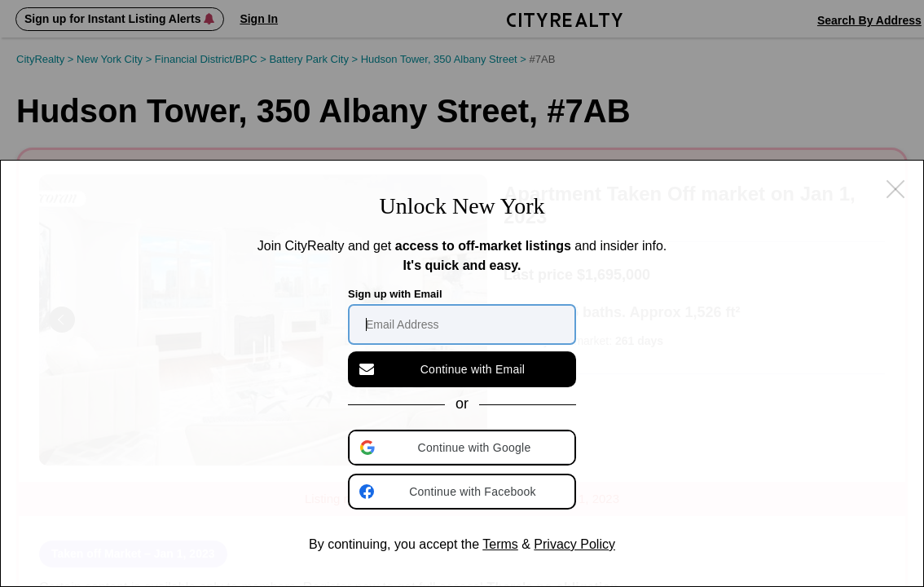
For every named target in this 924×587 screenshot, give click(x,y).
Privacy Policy (574, 544)
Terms (500, 544)
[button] (464, 448)
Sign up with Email (395, 294)
